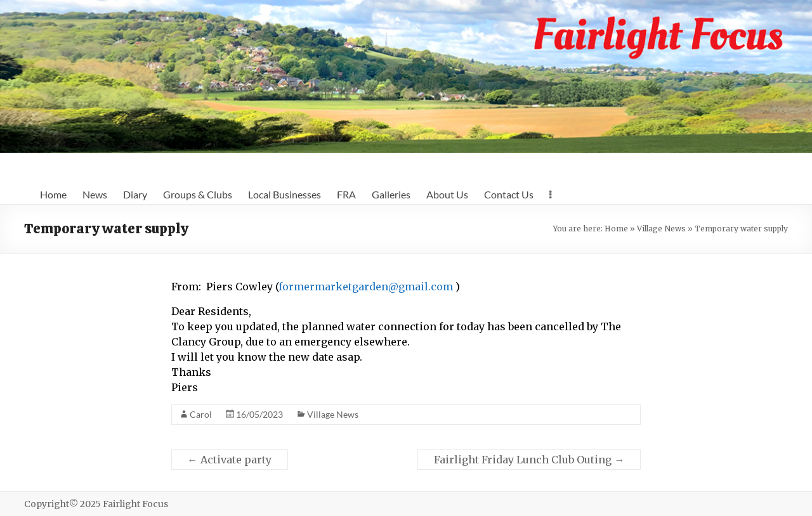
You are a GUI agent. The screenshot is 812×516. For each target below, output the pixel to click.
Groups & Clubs (198, 194)
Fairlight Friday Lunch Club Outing (529, 460)
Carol (201, 414)
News (95, 194)
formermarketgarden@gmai (351, 287)
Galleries (391, 194)
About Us (447, 194)
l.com (439, 287)
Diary (135, 194)
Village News (661, 229)
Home (53, 194)
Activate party (230, 460)
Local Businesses (285, 194)
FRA (346, 194)
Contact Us (509, 194)
